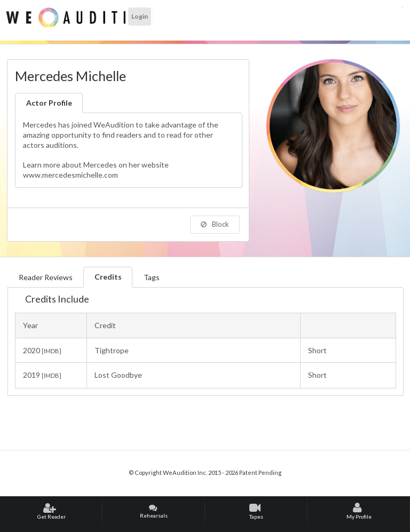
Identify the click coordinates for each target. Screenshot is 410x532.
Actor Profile (49, 103)
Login (140, 16)
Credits (108, 277)
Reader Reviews (46, 277)
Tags (152, 277)
